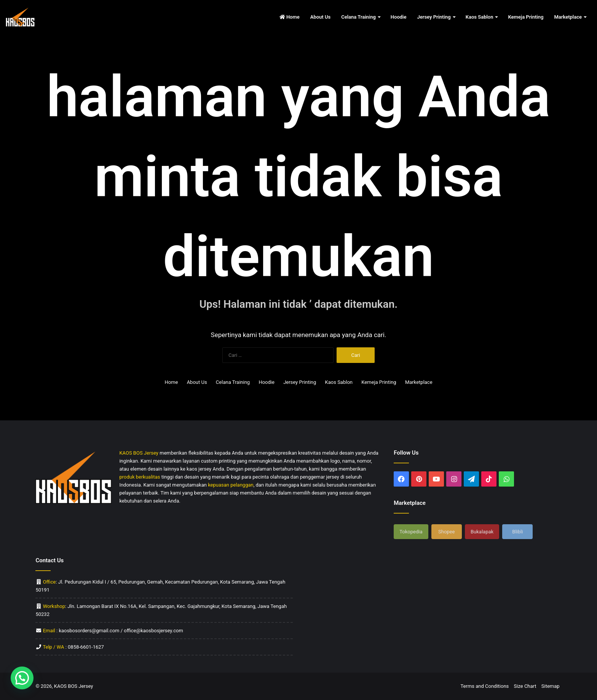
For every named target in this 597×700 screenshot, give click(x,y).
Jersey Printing (434, 17)
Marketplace (568, 17)
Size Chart (525, 686)
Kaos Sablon (480, 17)
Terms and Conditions (484, 686)
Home (290, 17)
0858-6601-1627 (86, 647)
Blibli (517, 532)
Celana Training (358, 17)
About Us (320, 17)
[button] (22, 678)
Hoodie (399, 17)
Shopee (446, 532)
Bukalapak (482, 532)
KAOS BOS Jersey (74, 686)
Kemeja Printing (526, 17)
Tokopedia (411, 532)
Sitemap (551, 686)
